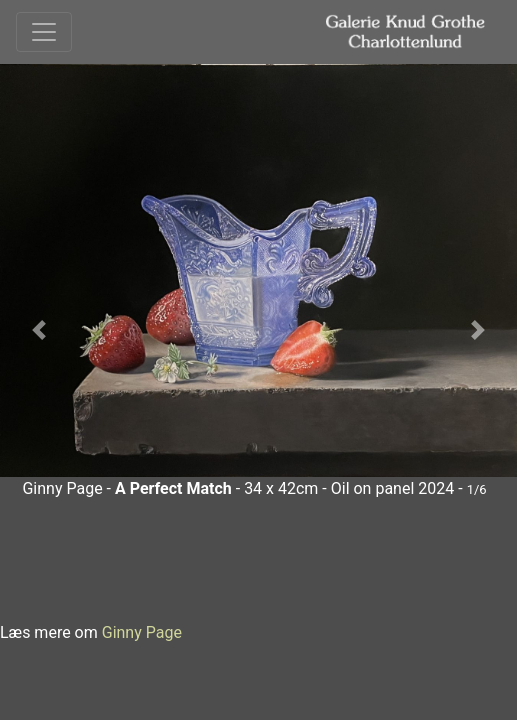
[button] (39, 330)
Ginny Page (142, 632)
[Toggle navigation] (44, 32)
